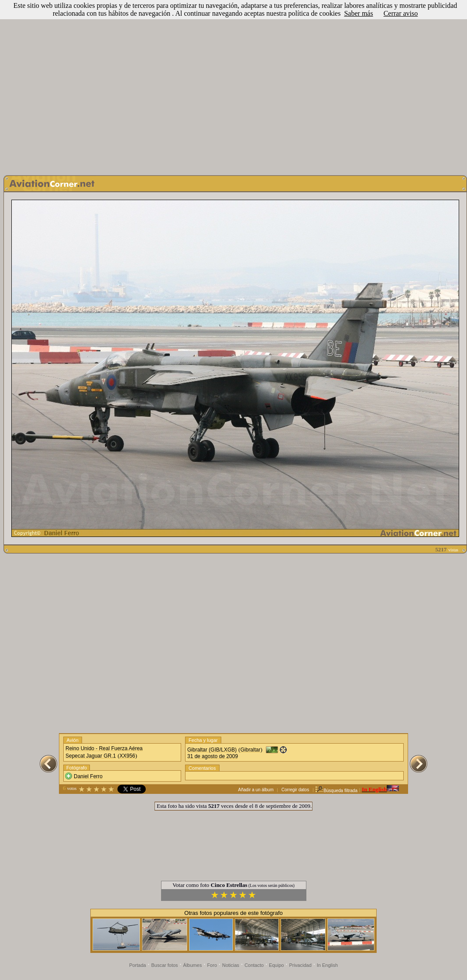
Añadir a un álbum (256, 790)
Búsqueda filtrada (336, 791)
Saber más (358, 13)
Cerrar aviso (401, 13)
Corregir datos (295, 790)
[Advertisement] (232, 85)
